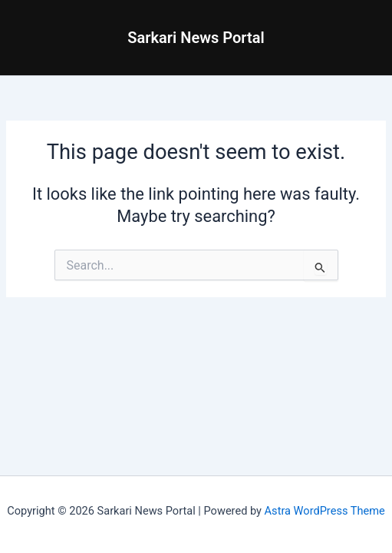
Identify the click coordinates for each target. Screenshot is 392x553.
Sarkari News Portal (196, 38)
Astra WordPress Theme (325, 511)
